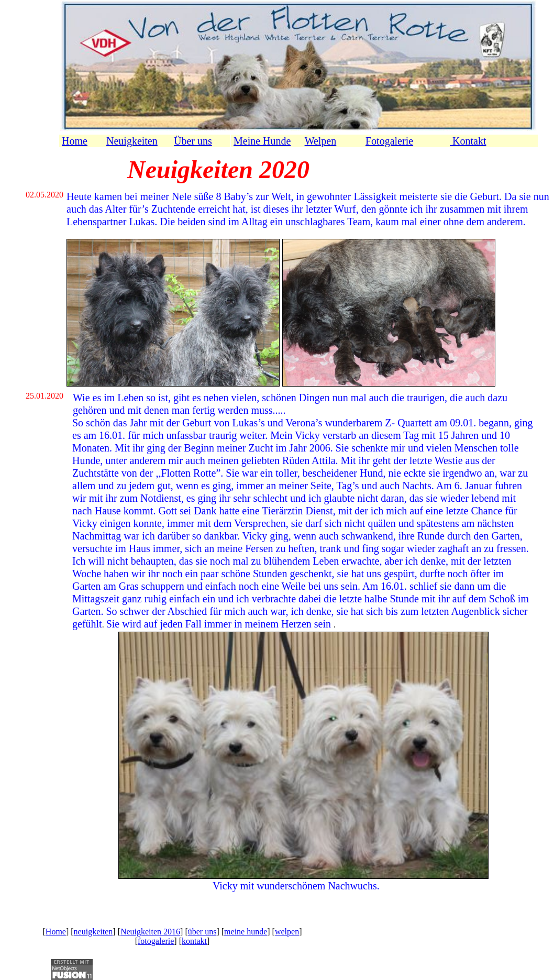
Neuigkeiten (132, 141)
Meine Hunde (262, 141)
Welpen (321, 141)
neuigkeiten (93, 932)
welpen (287, 932)
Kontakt (468, 141)
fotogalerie (156, 941)
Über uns (193, 141)
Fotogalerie (389, 141)
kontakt (194, 941)
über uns (202, 932)
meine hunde (246, 932)
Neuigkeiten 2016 (150, 932)
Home (75, 141)
